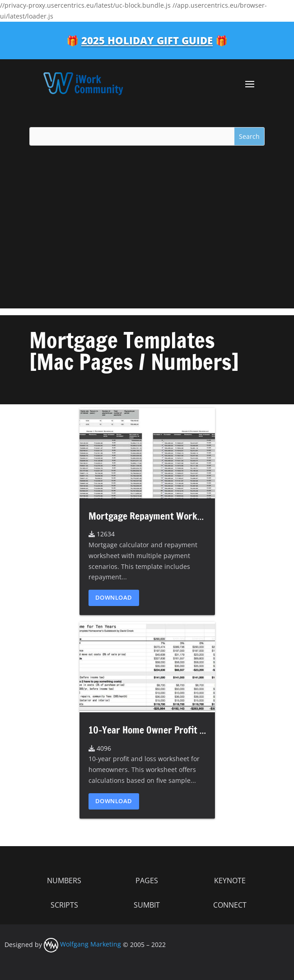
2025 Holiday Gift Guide (147, 40)
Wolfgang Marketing (82, 944)
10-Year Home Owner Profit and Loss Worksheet (185, 730)
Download (114, 597)
